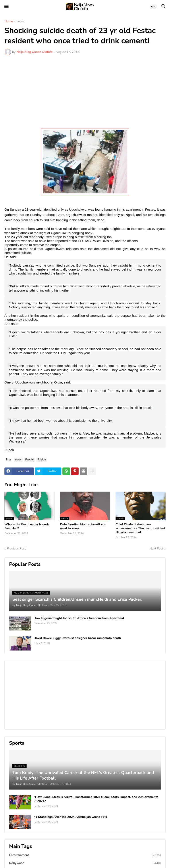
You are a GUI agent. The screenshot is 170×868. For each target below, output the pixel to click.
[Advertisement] (85, 92)
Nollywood (85, 863)
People (29, 460)
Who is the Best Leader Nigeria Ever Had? (27, 527)
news (20, 22)
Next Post (156, 548)
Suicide (42, 460)
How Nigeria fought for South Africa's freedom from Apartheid (79, 618)
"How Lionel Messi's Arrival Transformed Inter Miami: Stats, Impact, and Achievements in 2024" (96, 799)
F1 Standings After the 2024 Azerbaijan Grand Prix (70, 817)
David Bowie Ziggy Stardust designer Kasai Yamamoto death (77, 638)
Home (9, 22)
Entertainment (85, 855)
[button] (6, 7)
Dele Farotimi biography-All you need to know (83, 527)
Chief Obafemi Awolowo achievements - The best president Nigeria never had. (140, 528)
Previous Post (16, 548)
